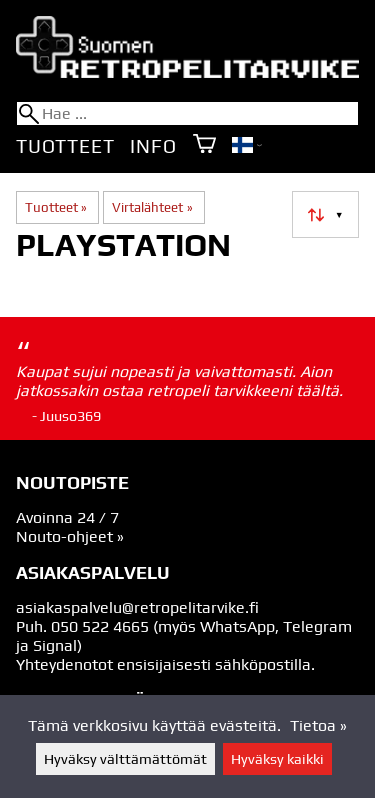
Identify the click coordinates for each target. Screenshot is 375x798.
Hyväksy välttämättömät (125, 759)
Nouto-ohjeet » (70, 536)
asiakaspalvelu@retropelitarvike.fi (137, 607)
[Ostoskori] (204, 145)
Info (153, 146)
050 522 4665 (100, 626)
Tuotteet (65, 146)
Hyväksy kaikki (277, 759)
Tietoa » (318, 725)
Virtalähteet (152, 207)
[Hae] (187, 113)
